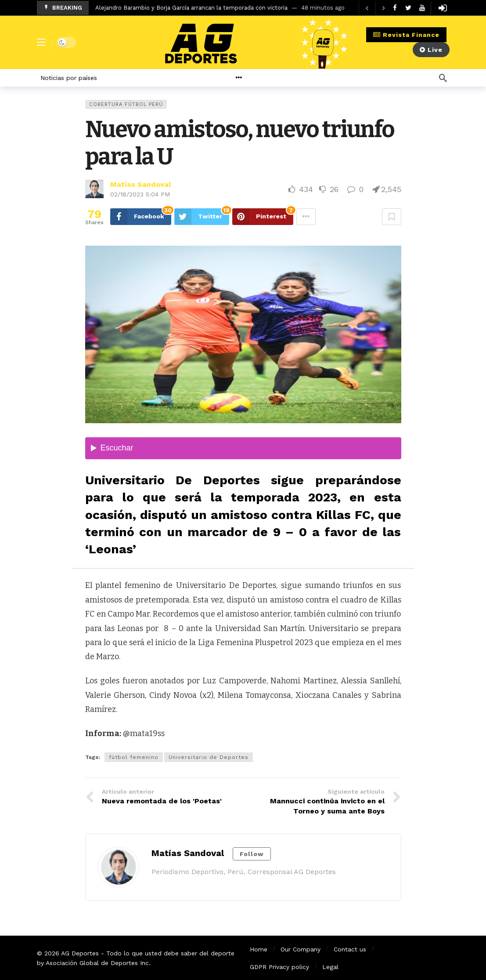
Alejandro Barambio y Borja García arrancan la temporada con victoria (191, 8)
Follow (252, 854)
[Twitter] (409, 8)
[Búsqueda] (443, 78)
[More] (260, 78)
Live (431, 50)
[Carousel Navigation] (375, 8)
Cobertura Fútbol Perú (126, 104)
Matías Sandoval (140, 184)
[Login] (443, 8)
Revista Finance (406, 35)
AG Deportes (80, 953)
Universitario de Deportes (209, 757)
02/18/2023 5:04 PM (140, 194)
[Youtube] (422, 8)
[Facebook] (395, 8)
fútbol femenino (134, 757)
